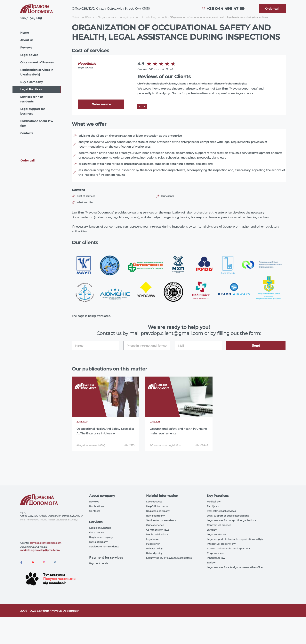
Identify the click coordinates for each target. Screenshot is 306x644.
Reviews (26, 48)
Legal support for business (33, 111)
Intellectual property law (221, 544)
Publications (97, 506)
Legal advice (29, 55)
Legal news (153, 539)
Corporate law (215, 553)
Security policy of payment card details (169, 558)
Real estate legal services (221, 511)
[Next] (144, 107)
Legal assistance (216, 534)
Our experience (155, 525)
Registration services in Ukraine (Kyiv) (37, 72)
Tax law (211, 563)
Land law (212, 530)
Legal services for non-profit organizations (232, 520)
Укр (23, 18)
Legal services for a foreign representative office (235, 567)
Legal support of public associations (228, 516)
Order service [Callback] (101, 104)
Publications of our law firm (37, 123)
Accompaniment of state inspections (229, 548)
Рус (31, 18)
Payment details (99, 563)
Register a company (101, 537)
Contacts (27, 133)
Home (25, 33)
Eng (39, 18)
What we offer (85, 202)
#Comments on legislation (165, 445)
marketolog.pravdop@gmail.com (40, 550)
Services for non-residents (32, 99)
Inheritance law (216, 558)
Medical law (214, 502)
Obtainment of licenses (37, 62)
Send (256, 346)
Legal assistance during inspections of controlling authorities (134, 17)
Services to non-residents (104, 547)
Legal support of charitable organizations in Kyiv (235, 539)
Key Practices (154, 502)
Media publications (157, 534)
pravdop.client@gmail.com (45, 543)
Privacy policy (154, 548)
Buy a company (32, 82)
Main (75, 17)
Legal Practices (31, 89)
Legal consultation (100, 528)
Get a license (97, 532)
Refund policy (154, 553)
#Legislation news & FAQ (91, 445)
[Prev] (140, 107)
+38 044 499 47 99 (226, 9)
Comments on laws (158, 530)
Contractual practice (219, 525)
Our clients (168, 196)
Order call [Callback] (28, 161)
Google (170, 69)
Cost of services (86, 196)
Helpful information (158, 506)
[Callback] (272, 9)
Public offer (153, 544)
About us (27, 40)
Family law (213, 506)
